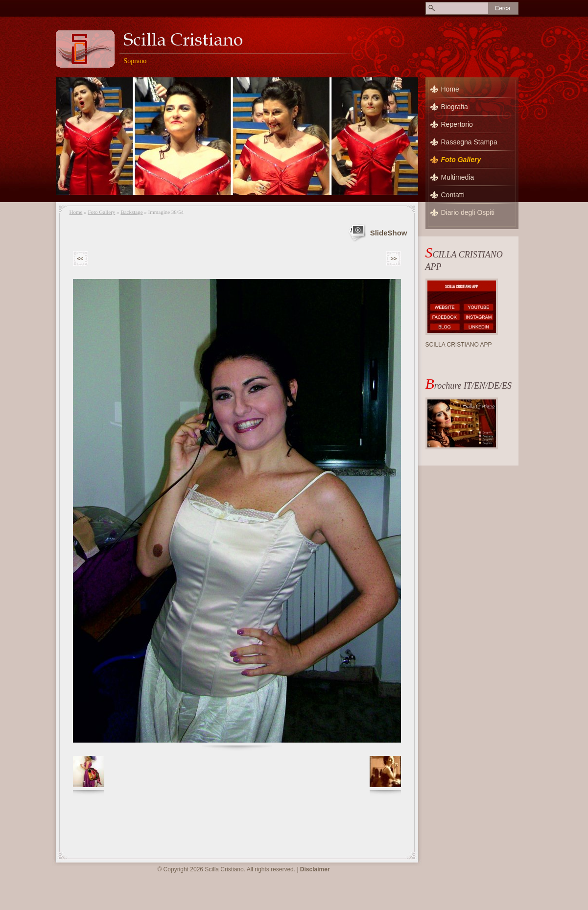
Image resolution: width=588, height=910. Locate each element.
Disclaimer (315, 869)
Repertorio (457, 124)
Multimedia (458, 177)
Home (76, 212)
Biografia (455, 107)
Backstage (131, 212)
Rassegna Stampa (469, 142)
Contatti (453, 195)
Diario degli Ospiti (468, 212)
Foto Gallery (101, 212)
